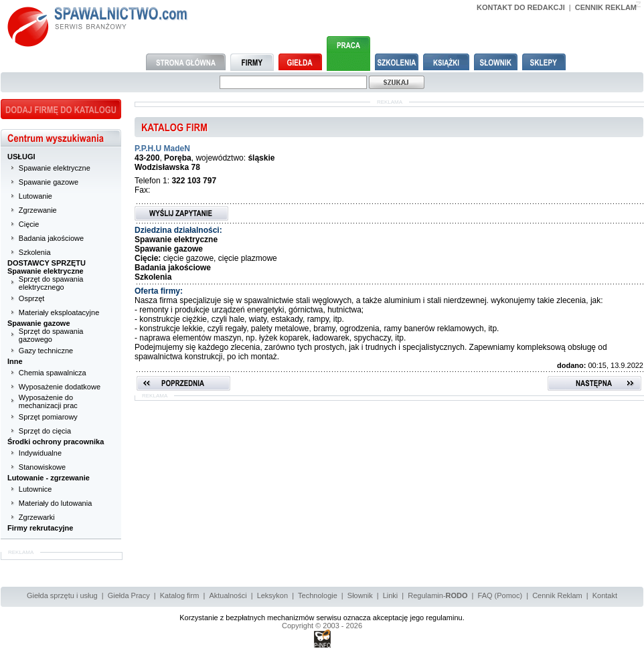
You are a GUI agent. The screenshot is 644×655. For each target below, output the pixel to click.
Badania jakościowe (51, 238)
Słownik (360, 595)
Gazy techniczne (46, 351)
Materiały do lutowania (55, 503)
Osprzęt (32, 298)
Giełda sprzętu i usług (62, 595)
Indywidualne (40, 453)
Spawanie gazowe (49, 182)
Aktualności (228, 595)
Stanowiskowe (42, 467)
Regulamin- (437, 595)
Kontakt (605, 595)
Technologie (318, 595)
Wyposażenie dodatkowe (60, 387)
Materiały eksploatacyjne (59, 312)
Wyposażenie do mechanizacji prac (48, 401)
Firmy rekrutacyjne (40, 528)
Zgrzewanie (38, 210)
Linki (391, 595)
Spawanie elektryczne (55, 168)
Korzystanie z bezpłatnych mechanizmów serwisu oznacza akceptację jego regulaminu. (322, 618)
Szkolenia (35, 252)
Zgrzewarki (37, 517)
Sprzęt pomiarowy (48, 417)
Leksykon (272, 595)
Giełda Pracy (129, 595)
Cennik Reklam (557, 595)
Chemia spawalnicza (53, 373)
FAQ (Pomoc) (500, 595)
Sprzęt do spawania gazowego (51, 335)
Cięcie (29, 224)
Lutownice (35, 489)
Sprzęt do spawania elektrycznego (51, 283)
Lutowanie (35, 196)
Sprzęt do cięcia (45, 431)
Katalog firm (180, 595)
